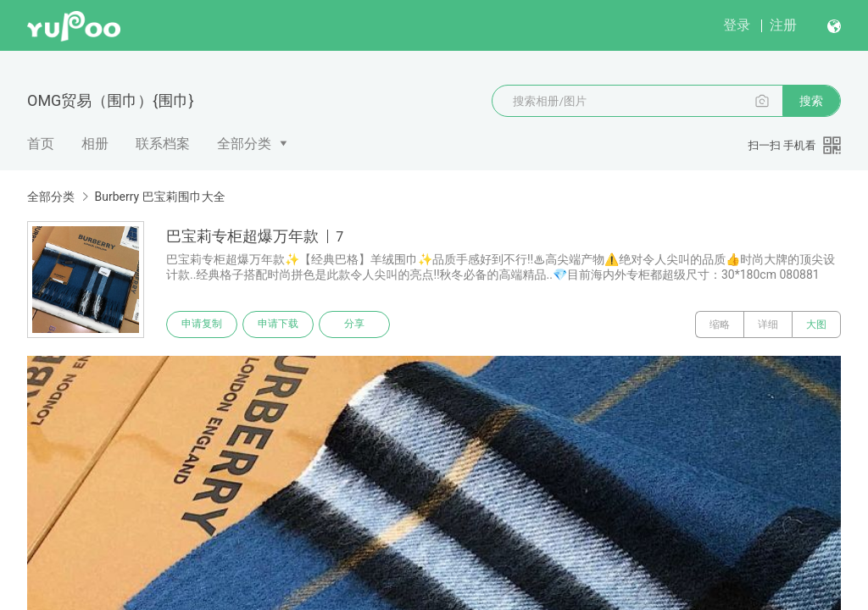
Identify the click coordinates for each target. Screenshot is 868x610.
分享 (354, 324)
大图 (816, 324)
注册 (783, 25)
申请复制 (202, 324)
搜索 (811, 101)
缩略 (720, 324)
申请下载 (278, 324)
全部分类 (244, 144)
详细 (768, 324)
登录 (737, 25)
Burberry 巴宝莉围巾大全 (159, 197)
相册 (95, 144)
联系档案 (163, 144)
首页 (41, 144)
